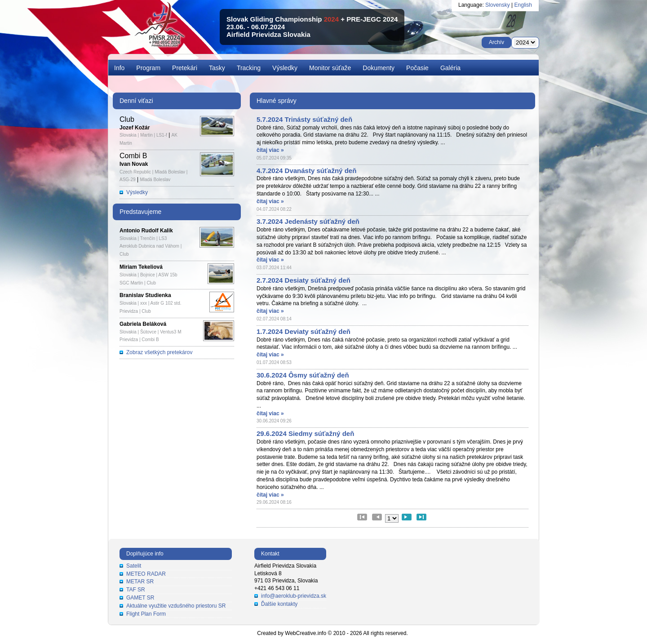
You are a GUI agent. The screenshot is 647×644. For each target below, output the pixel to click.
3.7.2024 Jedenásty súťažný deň (308, 221)
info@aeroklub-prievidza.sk (294, 596)
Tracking (249, 68)
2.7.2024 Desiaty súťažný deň (304, 280)
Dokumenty (379, 68)
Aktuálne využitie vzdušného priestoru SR (176, 606)
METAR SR (140, 582)
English (523, 5)
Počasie (417, 68)
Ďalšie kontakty (279, 604)
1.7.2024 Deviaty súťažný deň (304, 331)
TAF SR (136, 590)
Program (148, 68)
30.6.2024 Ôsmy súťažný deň (303, 375)
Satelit (134, 566)
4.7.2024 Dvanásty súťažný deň (306, 171)
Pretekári (185, 68)
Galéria (450, 68)
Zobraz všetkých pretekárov (159, 352)
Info (119, 68)
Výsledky (285, 68)
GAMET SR (140, 598)
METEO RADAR (146, 574)
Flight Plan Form (146, 614)
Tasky (217, 68)
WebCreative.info (306, 633)
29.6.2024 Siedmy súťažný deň (305, 433)
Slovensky (498, 5)
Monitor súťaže (330, 68)
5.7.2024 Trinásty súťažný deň (304, 119)
